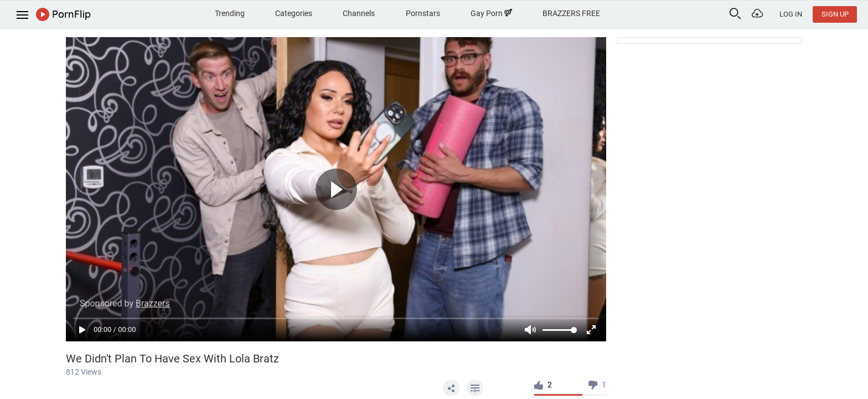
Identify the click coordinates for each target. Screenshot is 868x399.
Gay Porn (491, 13)
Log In (791, 14)
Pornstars (423, 13)
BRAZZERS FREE (571, 13)
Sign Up (835, 14)
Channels (359, 13)
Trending (230, 13)
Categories (294, 13)
